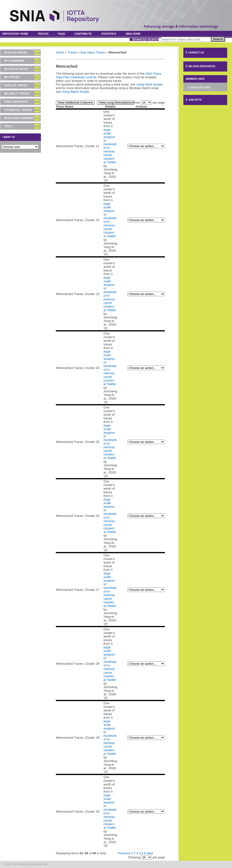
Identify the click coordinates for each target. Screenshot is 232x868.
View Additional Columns (75, 102)
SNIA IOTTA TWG (200, 88)
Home (60, 52)
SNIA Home (133, 34)
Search (218, 39)
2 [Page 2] (134, 853)
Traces (43, 34)
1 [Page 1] (132, 853)
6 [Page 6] (145, 853)
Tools (8, 126)
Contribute (83, 34)
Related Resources (202, 66)
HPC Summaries (14, 61)
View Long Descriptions (115, 102)
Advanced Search (145, 39)
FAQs (61, 34)
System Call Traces (18, 110)
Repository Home (15, 34)
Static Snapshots (16, 102)
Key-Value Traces (16, 69)
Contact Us (196, 53)
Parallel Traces (16, 85)
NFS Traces (12, 77)
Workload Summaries (19, 118)
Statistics (109, 34)
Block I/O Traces (16, 53)
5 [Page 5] (142, 853)
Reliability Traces (17, 94)
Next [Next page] (150, 853)
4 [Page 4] (140, 853)
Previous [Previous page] (124, 853)
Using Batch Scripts (75, 92)
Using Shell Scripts (149, 84)
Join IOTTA (195, 100)
